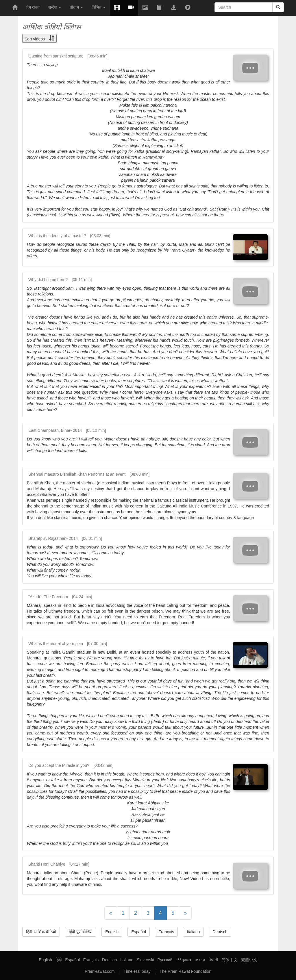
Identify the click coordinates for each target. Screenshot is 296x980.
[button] (131, 8)
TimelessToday (137, 971)
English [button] (112, 932)
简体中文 (230, 960)
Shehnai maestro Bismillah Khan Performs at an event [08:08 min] (89, 474)
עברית (200, 960)
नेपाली (213, 960)
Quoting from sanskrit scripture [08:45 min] (68, 56)
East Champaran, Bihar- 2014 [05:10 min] (67, 430)
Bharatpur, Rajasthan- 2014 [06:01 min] (65, 538)
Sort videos (39, 38)
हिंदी (59, 960)
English (45, 960)
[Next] (185, 913)
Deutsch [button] (220, 932)
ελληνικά (183, 960)
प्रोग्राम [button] (76, 7)
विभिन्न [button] (99, 7)
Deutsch (109, 960)
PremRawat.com (100, 971)
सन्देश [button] (55, 7)
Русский (165, 960)
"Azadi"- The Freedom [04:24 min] (60, 597)
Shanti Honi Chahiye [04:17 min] (59, 864)
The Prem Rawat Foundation (185, 971)
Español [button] (139, 932)
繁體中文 (249, 960)
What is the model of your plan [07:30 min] (68, 644)
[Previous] (111, 913)
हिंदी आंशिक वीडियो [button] (41, 932)
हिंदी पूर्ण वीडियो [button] (81, 932)
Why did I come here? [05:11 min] (60, 280)
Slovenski (145, 960)
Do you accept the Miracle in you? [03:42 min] (71, 765)
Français (91, 960)
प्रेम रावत (33, 7)
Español (72, 960)
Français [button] (166, 932)
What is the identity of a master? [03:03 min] (69, 236)
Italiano (127, 960)
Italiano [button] (193, 932)
